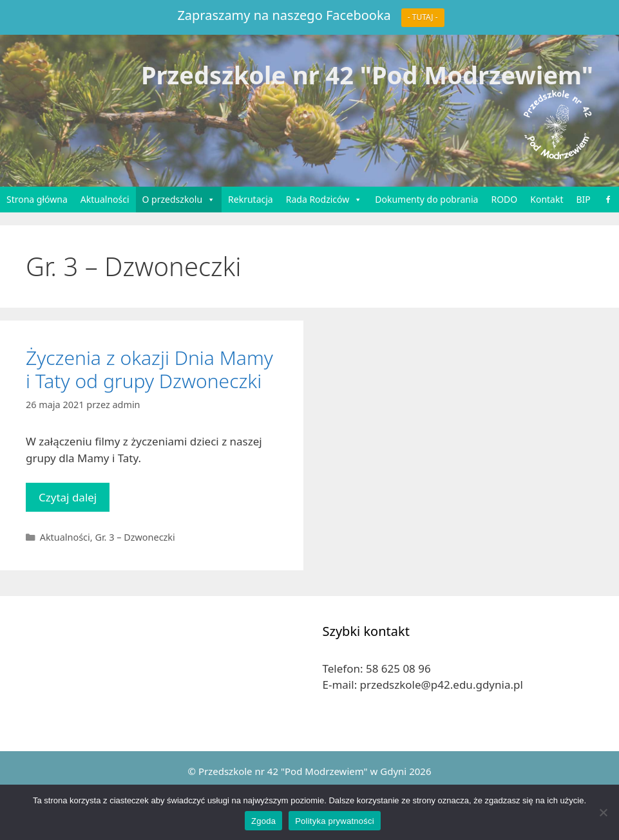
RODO (504, 199)
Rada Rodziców (324, 200)
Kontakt (547, 199)
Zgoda (263, 821)
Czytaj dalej (74, 500)
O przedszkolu (179, 200)
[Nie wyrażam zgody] (603, 812)
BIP (584, 199)
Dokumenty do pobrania (426, 199)
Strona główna (37, 199)
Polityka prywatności (335, 821)
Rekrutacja (251, 199)
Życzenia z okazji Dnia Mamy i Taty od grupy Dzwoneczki (149, 369)
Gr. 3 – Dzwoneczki (135, 537)
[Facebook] (608, 200)
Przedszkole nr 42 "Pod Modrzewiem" (367, 75)
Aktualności (105, 199)
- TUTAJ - (423, 17)
